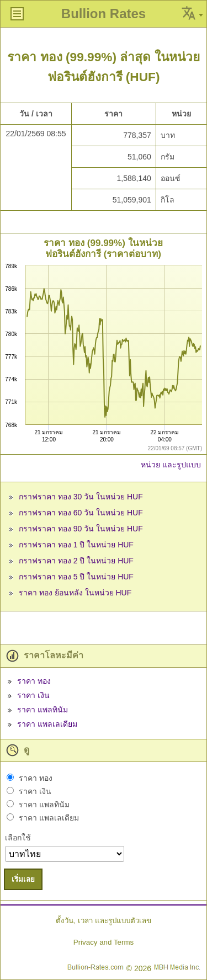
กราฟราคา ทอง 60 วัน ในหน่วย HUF (81, 513)
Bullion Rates (104, 14)
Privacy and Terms (104, 942)
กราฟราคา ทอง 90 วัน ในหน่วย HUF (81, 529)
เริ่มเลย (23, 879)
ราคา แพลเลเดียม (47, 724)
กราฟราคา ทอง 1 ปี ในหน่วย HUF (76, 545)
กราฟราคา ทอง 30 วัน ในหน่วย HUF (81, 497)
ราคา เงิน (33, 695)
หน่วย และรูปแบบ (171, 465)
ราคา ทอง (34, 681)
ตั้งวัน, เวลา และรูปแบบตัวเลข (103, 921)
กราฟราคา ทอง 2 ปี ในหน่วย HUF (76, 561)
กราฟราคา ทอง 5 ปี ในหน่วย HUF (76, 577)
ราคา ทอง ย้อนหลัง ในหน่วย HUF (75, 593)
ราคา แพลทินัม (43, 710)
